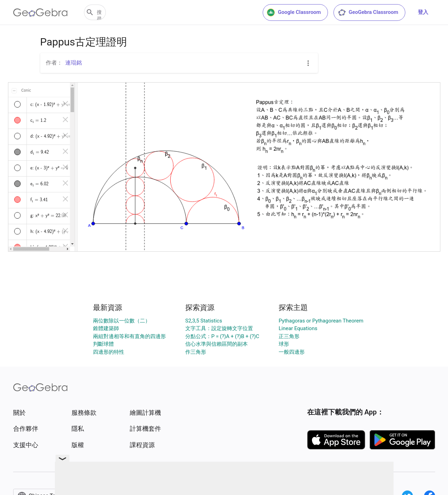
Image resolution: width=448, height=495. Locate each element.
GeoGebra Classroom (368, 12)
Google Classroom (294, 12)
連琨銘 (74, 63)
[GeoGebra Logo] (40, 12)
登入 (423, 12)
